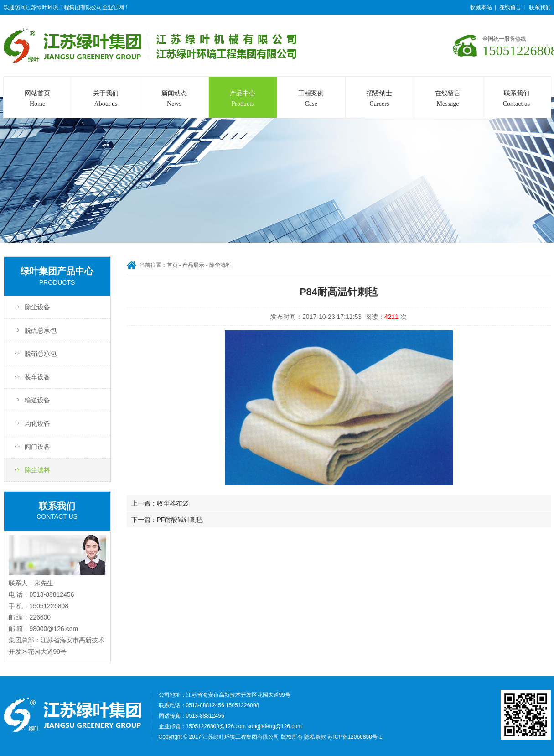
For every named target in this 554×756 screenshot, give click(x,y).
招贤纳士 (380, 99)
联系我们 (540, 7)
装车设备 (37, 377)
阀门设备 (37, 447)
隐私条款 (315, 737)
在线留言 (510, 7)
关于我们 (106, 99)
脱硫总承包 (41, 330)
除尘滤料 (37, 470)
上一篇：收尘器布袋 (160, 503)
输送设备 (37, 400)
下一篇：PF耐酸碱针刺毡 (167, 520)
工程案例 (311, 99)
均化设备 (37, 423)
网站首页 (38, 99)
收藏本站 (481, 7)
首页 (172, 265)
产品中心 (243, 99)
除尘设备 (37, 307)
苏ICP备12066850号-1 (355, 737)
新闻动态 (174, 99)
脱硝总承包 (41, 354)
